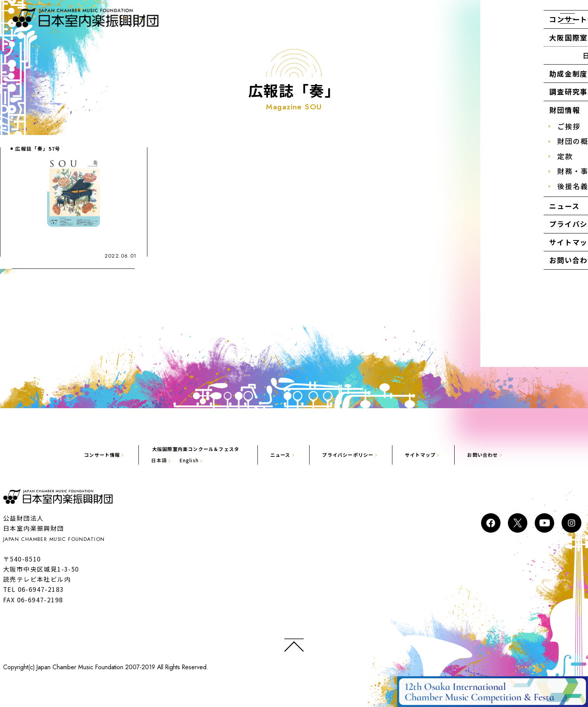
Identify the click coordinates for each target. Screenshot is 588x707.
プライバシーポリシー (354, 454)
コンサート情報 (80, 454)
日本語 (142, 461)
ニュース (280, 454)
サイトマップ (435, 454)
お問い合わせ (503, 454)
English (177, 461)
